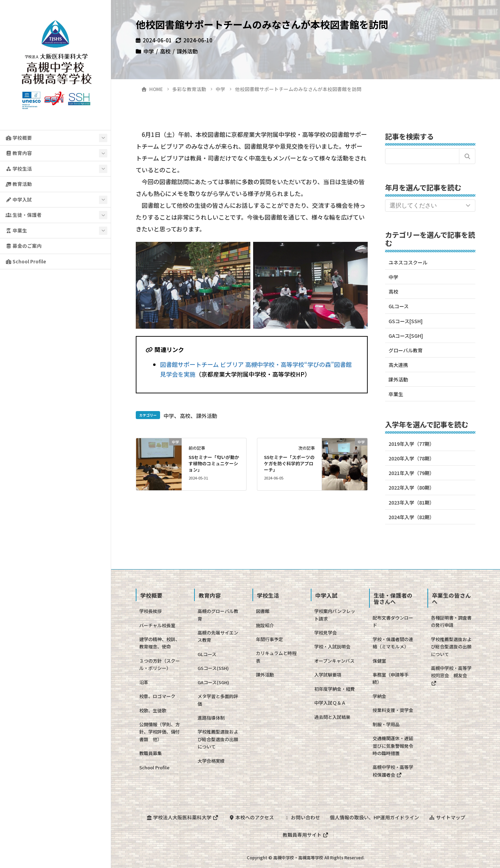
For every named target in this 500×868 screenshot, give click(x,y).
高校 (165, 51)
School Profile (26, 261)
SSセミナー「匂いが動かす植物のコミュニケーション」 (214, 463)
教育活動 (19, 184)
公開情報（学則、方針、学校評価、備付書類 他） (160, 732)
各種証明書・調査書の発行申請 (451, 621)
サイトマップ (447, 817)
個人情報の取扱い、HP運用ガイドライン (374, 817)
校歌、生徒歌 (153, 710)
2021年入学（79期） (411, 473)
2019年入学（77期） (411, 444)
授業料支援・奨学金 (393, 710)
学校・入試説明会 (332, 646)
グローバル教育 (406, 350)
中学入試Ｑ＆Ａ (330, 703)
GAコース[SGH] (406, 336)
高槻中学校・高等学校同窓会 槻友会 (451, 675)
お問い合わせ (302, 817)
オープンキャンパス (334, 661)
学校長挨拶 (151, 611)
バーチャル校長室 (157, 625)
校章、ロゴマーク (157, 696)
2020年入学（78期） (411, 458)
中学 (149, 51)
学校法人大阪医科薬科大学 (182, 817)
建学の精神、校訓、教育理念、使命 (160, 643)
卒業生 (16, 230)
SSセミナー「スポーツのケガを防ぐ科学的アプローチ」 (289, 463)
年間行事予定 (269, 639)
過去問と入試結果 (332, 717)
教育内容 (19, 153)
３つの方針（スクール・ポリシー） (160, 664)
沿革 (144, 682)
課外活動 (187, 51)
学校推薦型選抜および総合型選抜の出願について (218, 739)
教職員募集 (151, 753)
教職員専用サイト (306, 835)
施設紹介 (265, 625)
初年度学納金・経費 (335, 689)
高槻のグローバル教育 (218, 615)
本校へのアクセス (251, 817)
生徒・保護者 (24, 215)
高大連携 (398, 365)
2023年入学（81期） (411, 502)
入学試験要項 (328, 675)
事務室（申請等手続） (391, 678)
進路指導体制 (211, 718)
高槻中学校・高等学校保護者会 (393, 771)
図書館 (263, 611)
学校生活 (19, 169)
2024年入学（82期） (411, 517)
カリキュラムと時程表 (276, 657)
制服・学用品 (386, 724)
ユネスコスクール (408, 262)
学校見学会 (326, 633)
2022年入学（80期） (411, 488)
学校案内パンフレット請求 (335, 615)
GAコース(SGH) (213, 682)
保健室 (379, 661)
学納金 (379, 696)
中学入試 (19, 199)
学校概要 (19, 138)
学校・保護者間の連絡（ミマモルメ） (393, 643)
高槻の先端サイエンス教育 (218, 636)
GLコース (399, 306)
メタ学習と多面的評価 (218, 700)
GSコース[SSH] (406, 321)
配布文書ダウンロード (393, 621)
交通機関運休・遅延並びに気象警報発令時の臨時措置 (393, 746)
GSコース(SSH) (213, 668)
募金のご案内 (24, 246)
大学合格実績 (211, 761)
